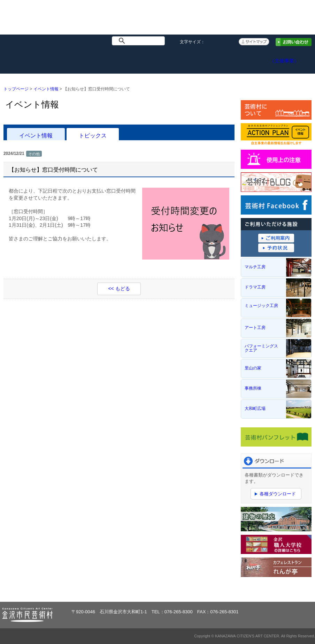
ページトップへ (290, 590)
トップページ (22, 59)
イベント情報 (67, 59)
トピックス (93, 135)
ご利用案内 (157, 59)
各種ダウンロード (278, 494)
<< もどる (119, 289)
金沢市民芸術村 (41, 21)
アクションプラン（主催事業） (292, 57)
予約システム (202, 59)
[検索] (140, 41)
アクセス (247, 59)
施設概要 (112, 59)
